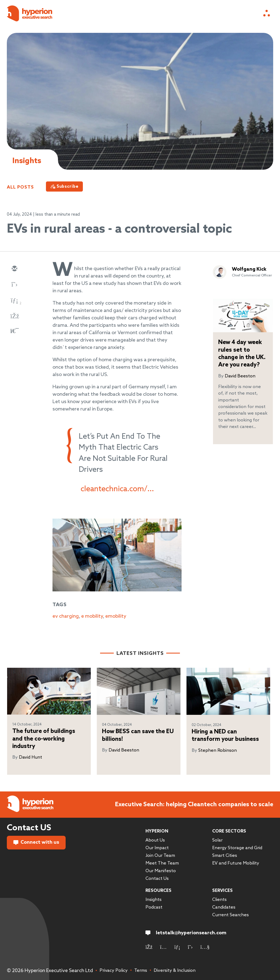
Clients (219, 900)
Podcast (154, 907)
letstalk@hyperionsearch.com (186, 933)
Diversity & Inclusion (175, 971)
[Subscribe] (64, 187)
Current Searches (231, 915)
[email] (14, 269)
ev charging (66, 616)
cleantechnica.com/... (117, 489)
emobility (116, 616)
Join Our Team (160, 856)
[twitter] (14, 285)
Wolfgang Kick (249, 269)
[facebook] (14, 317)
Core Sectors (229, 831)
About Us (155, 840)
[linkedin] (14, 301)
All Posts (20, 187)
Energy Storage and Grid (237, 848)
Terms (141, 971)
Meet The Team (162, 863)
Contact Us (157, 879)
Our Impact (157, 848)
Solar (217, 840)
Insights (154, 900)
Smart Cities (225, 856)
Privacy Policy (114, 971)
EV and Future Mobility (236, 863)
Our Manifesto (161, 871)
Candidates (224, 907)
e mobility (92, 616)
